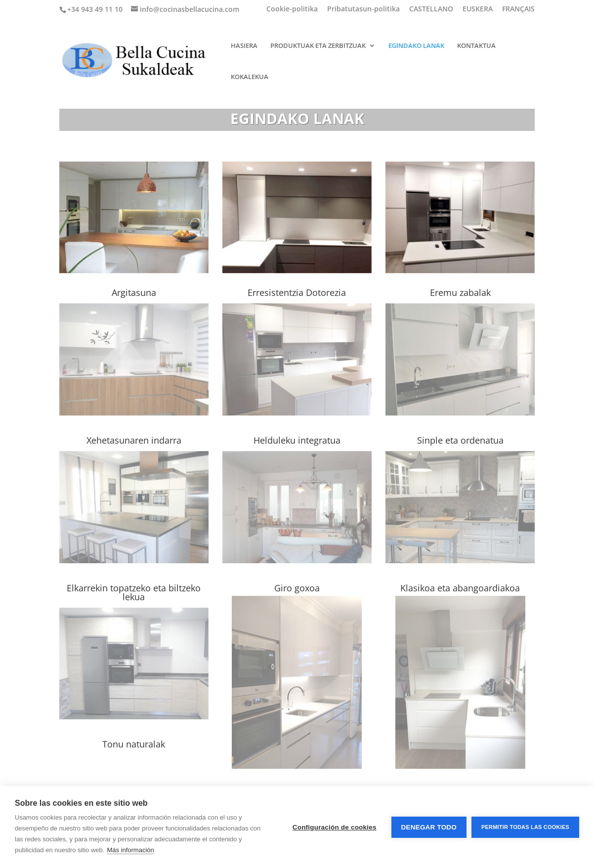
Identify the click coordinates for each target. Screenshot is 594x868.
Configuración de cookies (335, 827)
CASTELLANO (431, 9)
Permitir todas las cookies (525, 827)
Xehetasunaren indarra (134, 440)
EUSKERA (478, 9)
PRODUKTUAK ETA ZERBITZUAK (318, 46)
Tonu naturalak (134, 744)
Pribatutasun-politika (363, 9)
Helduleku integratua (297, 440)
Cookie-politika (292, 9)
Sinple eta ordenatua (460, 440)
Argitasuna (134, 292)
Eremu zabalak (460, 292)
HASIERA (244, 46)
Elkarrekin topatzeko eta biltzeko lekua (134, 592)
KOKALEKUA (250, 77)
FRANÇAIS (518, 9)
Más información (130, 850)
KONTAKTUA (476, 46)
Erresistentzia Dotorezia (297, 292)
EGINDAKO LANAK (416, 46)
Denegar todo (429, 827)
